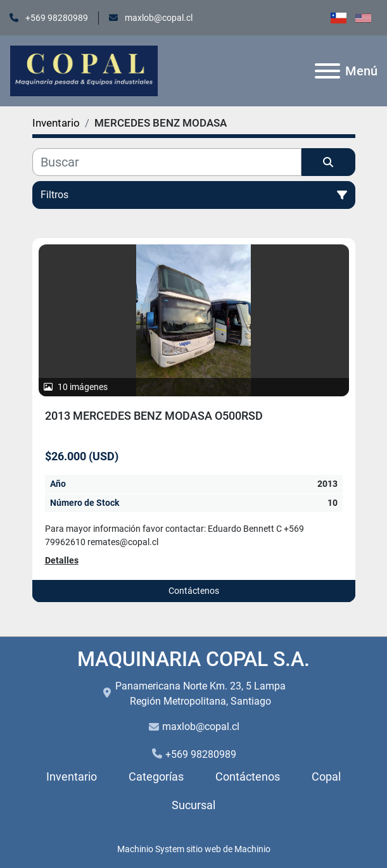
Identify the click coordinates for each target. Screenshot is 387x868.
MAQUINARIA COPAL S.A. (193, 659)
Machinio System (151, 849)
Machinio (252, 849)
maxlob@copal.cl (158, 18)
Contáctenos (194, 591)
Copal (326, 777)
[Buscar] (167, 162)
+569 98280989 (56, 18)
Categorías (156, 777)
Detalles (62, 560)
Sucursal (193, 805)
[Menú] (327, 71)
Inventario (72, 777)
